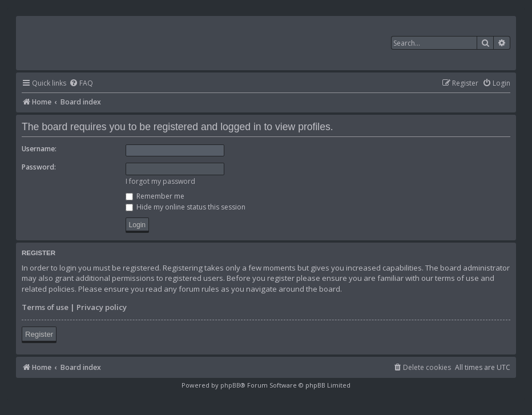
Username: (39, 149)
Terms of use (45, 307)
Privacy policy (102, 307)
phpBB (230, 385)
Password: (39, 167)
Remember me (155, 196)
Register (39, 334)
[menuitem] (81, 84)
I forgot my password (160, 181)
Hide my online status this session (186, 207)
